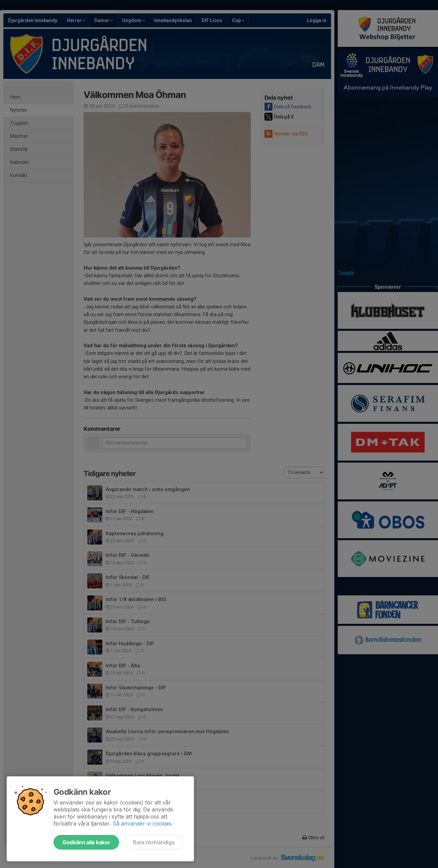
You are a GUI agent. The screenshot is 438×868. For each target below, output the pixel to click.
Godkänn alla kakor (86, 842)
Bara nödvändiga (154, 842)
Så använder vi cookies (142, 824)
